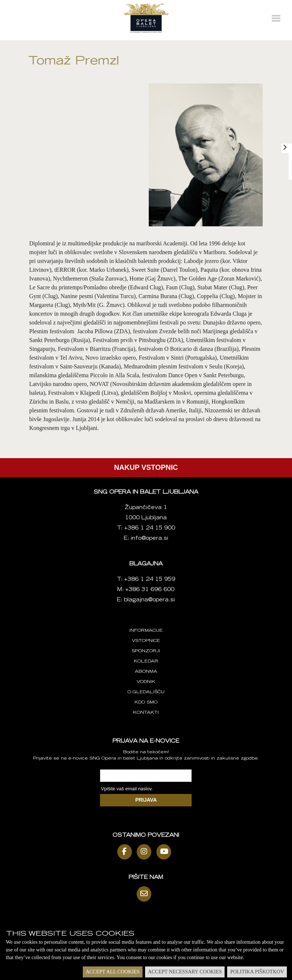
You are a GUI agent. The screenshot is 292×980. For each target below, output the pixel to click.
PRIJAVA (146, 800)
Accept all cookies (113, 972)
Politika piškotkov (257, 972)
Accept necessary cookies (185, 972)
